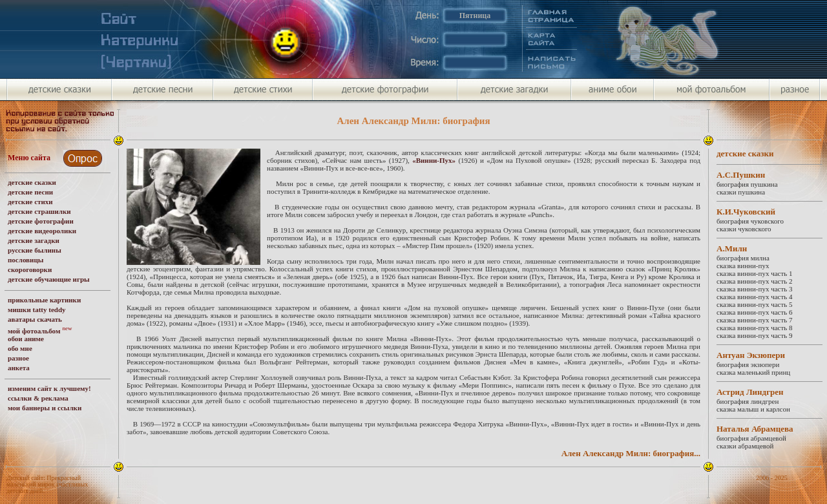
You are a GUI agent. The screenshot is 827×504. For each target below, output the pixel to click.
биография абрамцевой (751, 438)
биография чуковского (750, 221)
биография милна (743, 258)
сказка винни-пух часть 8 (755, 328)
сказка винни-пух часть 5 (755, 304)
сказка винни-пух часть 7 (755, 320)
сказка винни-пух (743, 266)
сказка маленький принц (753, 372)
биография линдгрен (748, 401)
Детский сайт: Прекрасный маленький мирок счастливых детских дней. (47, 484)
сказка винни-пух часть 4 (755, 297)
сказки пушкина (741, 192)
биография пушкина (747, 184)
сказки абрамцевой (745, 446)
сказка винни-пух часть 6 (755, 312)
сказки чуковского (744, 229)
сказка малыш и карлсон (753, 409)
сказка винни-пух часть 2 (755, 281)
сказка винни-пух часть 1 (755, 273)
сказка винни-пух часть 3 (755, 289)
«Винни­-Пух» (434, 160)
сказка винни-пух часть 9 (755, 335)
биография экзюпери (748, 364)
